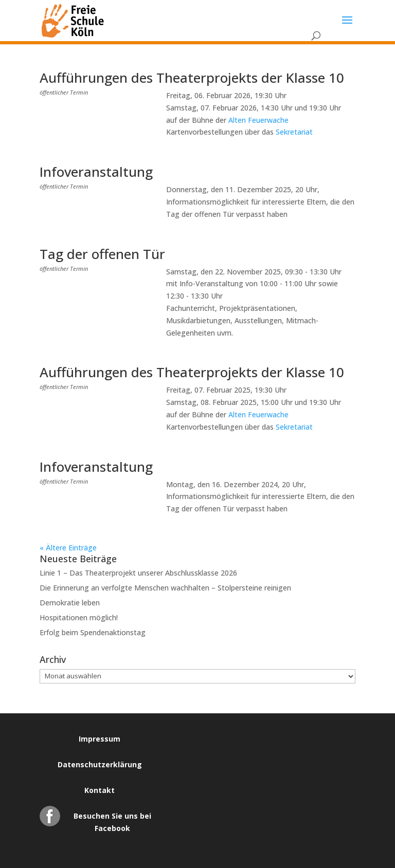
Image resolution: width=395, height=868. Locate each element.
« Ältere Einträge (68, 548)
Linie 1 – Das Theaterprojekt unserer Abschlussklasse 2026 (138, 573)
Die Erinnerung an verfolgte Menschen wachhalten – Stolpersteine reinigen (165, 588)
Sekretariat (294, 132)
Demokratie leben (70, 603)
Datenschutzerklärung (100, 764)
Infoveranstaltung (96, 172)
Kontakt (100, 790)
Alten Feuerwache (258, 120)
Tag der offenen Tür (102, 254)
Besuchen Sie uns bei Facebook (112, 819)
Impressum (100, 739)
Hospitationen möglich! (79, 617)
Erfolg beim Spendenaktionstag (93, 632)
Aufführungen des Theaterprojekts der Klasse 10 (192, 78)
